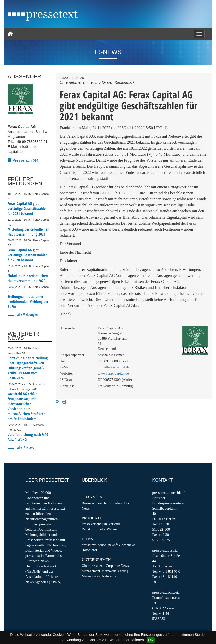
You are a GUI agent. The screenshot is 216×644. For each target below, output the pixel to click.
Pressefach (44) (24, 160)
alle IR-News (25, 447)
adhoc (102, 545)
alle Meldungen (27, 315)
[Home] (10, 34)
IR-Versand (112, 524)
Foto (101, 529)
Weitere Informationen (127, 640)
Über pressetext (93, 566)
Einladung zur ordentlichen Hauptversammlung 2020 (28, 278)
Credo (122, 571)
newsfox (114, 545)
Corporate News (117, 566)
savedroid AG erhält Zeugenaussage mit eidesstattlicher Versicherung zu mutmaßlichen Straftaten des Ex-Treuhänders (27, 406)
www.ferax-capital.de (113, 373)
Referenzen (110, 576)
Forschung (104, 503)
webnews (129, 545)
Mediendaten (91, 576)
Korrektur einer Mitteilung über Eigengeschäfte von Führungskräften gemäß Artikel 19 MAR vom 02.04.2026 (28, 368)
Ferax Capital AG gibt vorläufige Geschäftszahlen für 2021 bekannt (28, 209)
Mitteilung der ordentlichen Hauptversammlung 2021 (28, 232)
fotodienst (90, 550)
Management (91, 571)
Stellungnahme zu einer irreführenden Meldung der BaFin (28, 302)
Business (88, 503)
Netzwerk (109, 571)
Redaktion (89, 529)
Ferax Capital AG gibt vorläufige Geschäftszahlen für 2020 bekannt (28, 255)
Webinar (113, 529)
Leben (118, 503)
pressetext (89, 545)
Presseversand (92, 524)
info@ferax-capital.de (114, 367)
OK (151, 640)
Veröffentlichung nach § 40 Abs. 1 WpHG (28, 437)
